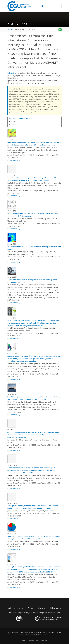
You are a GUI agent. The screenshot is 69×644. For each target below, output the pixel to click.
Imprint (31, 640)
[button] (30, 29)
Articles (10, 29)
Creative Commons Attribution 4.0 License (34, 635)
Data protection (42, 640)
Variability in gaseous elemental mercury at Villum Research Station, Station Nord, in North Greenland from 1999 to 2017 (34, 398)
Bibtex (13, 121)
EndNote (14, 125)
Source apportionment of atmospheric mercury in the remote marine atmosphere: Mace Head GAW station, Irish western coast (34, 538)
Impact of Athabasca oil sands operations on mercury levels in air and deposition (34, 248)
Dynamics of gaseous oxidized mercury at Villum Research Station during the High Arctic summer (33, 215)
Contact (23, 640)
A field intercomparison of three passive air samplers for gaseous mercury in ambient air (32, 281)
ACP (44, 6)
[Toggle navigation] (59, 6)
